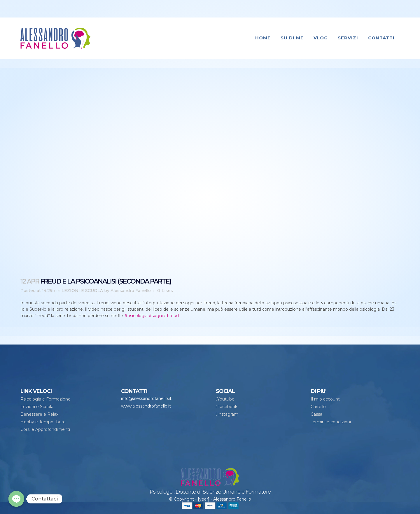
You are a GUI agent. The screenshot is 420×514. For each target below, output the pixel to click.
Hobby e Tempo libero (43, 422)
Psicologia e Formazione (45, 399)
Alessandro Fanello (131, 291)
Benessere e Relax (39, 414)
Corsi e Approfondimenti (45, 429)
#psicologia (136, 316)
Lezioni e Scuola (37, 407)
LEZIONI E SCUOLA (82, 291)
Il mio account (325, 399)
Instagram (228, 414)
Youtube (226, 399)
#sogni (156, 316)
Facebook (227, 407)
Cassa (316, 414)
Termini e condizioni (331, 422)
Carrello (318, 407)
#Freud (171, 316)
